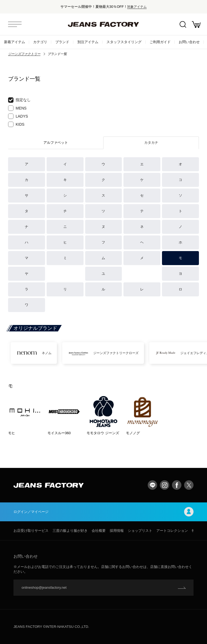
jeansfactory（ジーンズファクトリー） (103, 24)
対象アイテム (137, 7)
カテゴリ (40, 42)
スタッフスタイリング (124, 42)
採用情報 (117, 531)
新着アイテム (15, 42)
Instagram (165, 485)
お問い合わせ (189, 42)
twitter (189, 485)
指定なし (19, 100)
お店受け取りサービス (31, 531)
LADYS (18, 116)
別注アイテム (88, 42)
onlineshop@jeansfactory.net (44, 588)
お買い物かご (196, 24)
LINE (152, 485)
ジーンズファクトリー (24, 54)
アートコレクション (172, 531)
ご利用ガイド (160, 42)
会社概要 (99, 531)
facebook (177, 485)
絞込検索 (183, 24)
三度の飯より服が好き (70, 531)
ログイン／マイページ (103, 512)
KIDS (16, 124)
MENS (17, 108)
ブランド (62, 42)
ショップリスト (140, 531)
